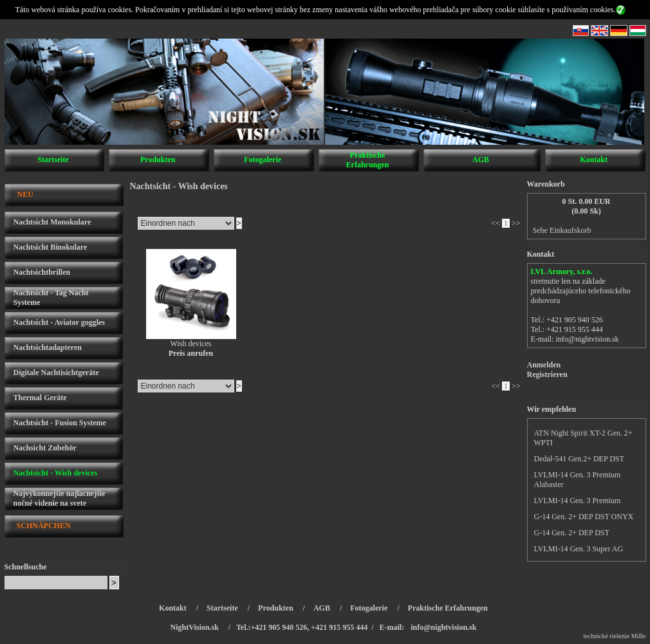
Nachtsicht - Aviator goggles (60, 322)
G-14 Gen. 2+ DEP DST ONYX (584, 517)
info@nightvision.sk (588, 339)
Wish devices (191, 344)
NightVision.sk (195, 627)
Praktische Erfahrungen (368, 160)
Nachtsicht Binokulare (51, 247)
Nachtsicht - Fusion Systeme (60, 423)
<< (496, 223)
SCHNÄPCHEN (44, 526)
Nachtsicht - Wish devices (56, 473)
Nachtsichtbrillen (42, 272)
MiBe (639, 636)
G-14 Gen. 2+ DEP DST (572, 533)
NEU (25, 194)
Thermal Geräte (40, 398)
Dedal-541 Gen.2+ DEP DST (579, 459)
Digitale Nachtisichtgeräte (56, 373)
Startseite (53, 160)
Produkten (158, 160)
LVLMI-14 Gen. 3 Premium (578, 501)
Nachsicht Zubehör (45, 448)
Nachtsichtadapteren (48, 347)
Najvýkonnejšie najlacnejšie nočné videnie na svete (60, 498)
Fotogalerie (263, 160)
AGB (481, 160)
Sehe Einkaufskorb (562, 230)
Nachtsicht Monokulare (52, 222)
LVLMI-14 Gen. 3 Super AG (579, 549)
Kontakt (594, 160)
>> (516, 223)
